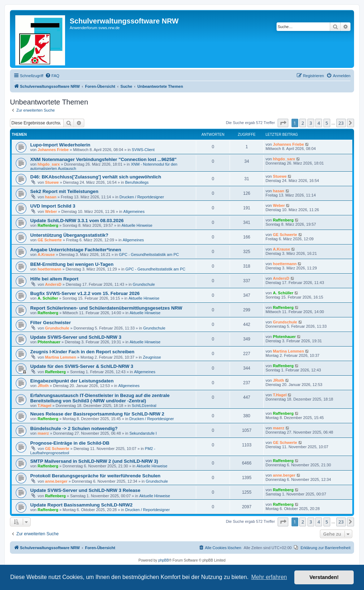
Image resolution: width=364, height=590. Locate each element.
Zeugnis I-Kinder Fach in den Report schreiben (82, 352)
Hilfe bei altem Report (54, 279)
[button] (283, 123)
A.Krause (46, 254)
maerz (43, 433)
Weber (51, 211)
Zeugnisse (152, 357)
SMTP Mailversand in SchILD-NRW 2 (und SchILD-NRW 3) (94, 461)
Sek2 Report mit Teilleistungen (64, 191)
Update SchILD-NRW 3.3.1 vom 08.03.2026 (77, 221)
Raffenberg (48, 225)
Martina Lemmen (61, 357)
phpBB (164, 560)
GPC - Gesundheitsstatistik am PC (149, 254)
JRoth (43, 386)
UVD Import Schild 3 (53, 206)
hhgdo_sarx (49, 164)
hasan (51, 197)
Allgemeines (134, 211)
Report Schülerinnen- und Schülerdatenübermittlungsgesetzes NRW (106, 308)
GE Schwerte (50, 240)
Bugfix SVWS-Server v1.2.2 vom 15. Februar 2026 (85, 293)
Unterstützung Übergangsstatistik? (69, 235)
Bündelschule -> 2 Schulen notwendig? (74, 428)
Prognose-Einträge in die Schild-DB (70, 443)
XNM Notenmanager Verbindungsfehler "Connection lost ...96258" (103, 159)
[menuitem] (52, 76)
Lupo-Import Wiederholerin (60, 145)
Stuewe (52, 182)
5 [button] (327, 123)
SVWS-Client (143, 150)
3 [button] (311, 123)
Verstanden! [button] (324, 577)
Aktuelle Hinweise (137, 225)
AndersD (53, 284)
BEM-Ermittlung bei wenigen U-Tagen (72, 264)
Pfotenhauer (49, 342)
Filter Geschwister (50, 323)
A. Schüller (48, 298)
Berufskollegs (137, 182)
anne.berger (56, 481)
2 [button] (303, 123)
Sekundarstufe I (143, 433)
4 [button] (319, 123)
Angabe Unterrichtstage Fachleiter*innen (76, 250)
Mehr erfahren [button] (269, 577)
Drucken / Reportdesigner (142, 197)
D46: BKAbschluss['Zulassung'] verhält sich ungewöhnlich (96, 177)
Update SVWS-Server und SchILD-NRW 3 (76, 337)
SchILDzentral (144, 406)
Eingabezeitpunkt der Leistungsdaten (72, 381)
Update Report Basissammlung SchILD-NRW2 (81, 505)
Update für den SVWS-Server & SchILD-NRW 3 (82, 366)
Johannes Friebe (53, 150)
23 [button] (341, 123)
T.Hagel (45, 406)
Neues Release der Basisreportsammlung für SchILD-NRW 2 (97, 414)
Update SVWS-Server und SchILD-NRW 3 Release (85, 490)
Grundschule (144, 284)
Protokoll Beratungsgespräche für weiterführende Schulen (95, 476)
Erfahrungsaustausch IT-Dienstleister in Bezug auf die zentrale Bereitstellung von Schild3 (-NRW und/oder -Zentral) (100, 398)
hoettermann (50, 269)
